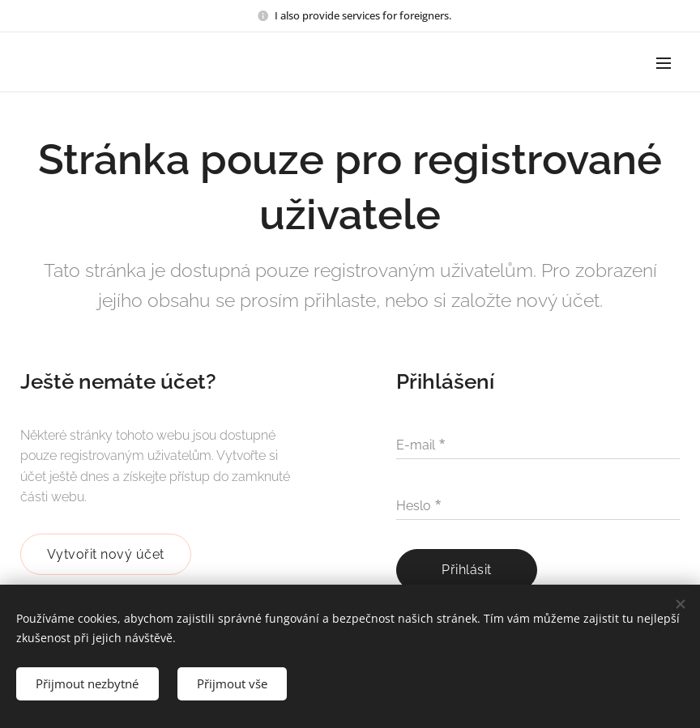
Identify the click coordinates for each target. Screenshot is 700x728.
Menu (664, 63)
